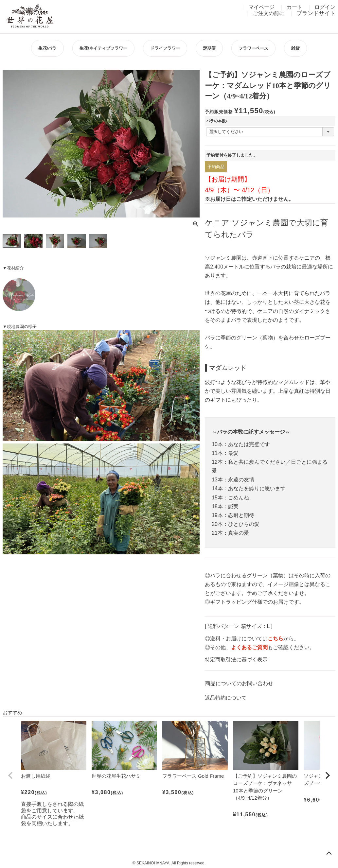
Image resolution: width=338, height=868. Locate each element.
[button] (10, 775)
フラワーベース (253, 48)
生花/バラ (47, 48)
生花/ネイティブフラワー (104, 48)
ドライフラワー (165, 48)
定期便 (209, 48)
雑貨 (295, 48)
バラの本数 (218, 121)
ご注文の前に (269, 13)
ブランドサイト (316, 13)
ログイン (325, 7)
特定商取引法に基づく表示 (236, 660)
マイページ (261, 7)
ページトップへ (329, 854)
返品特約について (226, 698)
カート (294, 7)
